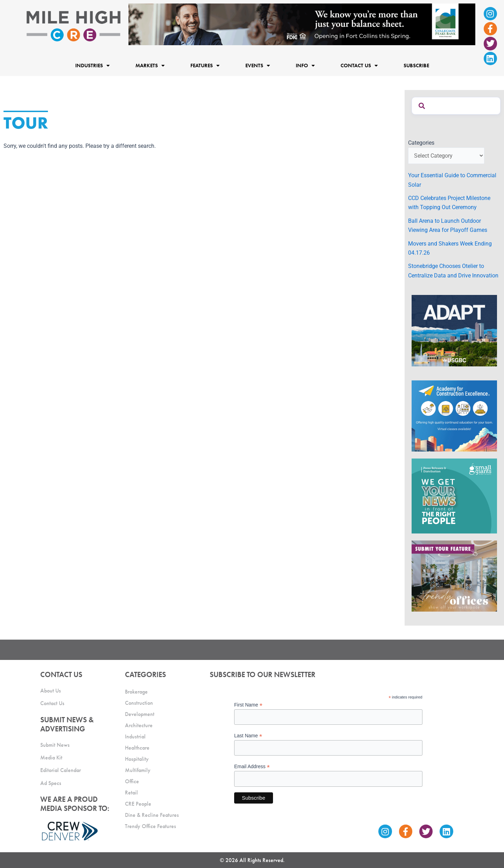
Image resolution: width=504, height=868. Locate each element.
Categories (421, 143)
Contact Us (359, 65)
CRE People (138, 804)
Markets (150, 65)
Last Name (248, 736)
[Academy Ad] (454, 416)
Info (305, 65)
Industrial (135, 736)
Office (132, 781)
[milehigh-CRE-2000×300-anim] (302, 24)
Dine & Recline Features (152, 815)
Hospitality (137, 759)
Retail (131, 793)
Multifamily (138, 770)
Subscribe (416, 66)
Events (258, 65)
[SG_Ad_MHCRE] (454, 495)
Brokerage (136, 692)
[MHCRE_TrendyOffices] (454, 576)
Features (205, 65)
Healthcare (137, 748)
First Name (248, 705)
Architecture (139, 725)
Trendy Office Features (150, 826)
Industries (92, 65)
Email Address (252, 767)
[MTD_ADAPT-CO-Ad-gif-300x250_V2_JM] (454, 330)
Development (140, 714)
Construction (139, 703)
